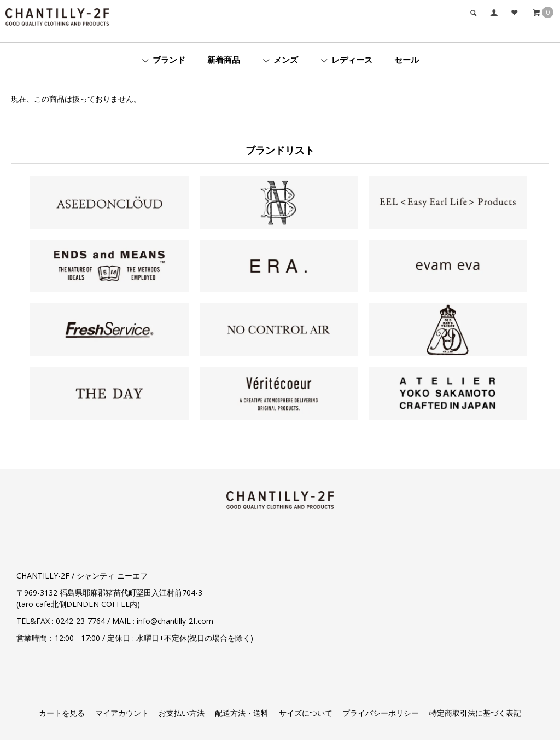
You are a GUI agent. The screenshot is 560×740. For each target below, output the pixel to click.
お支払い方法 (182, 713)
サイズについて (306, 713)
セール (407, 60)
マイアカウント (122, 713)
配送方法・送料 (242, 713)
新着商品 (224, 60)
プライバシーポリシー (381, 713)
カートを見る (62, 713)
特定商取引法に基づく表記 (475, 713)
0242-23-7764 (80, 621)
